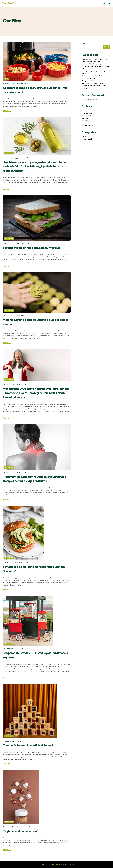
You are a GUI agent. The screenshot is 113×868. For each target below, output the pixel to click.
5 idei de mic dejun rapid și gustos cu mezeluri (31, 248)
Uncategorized (9, 153)
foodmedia (22, 84)
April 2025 (85, 118)
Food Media (8, 3)
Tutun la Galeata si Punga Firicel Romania (29, 746)
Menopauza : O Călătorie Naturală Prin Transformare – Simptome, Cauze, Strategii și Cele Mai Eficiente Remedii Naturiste (36, 393)
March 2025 (85, 121)
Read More (7, 111)
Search (84, 43)
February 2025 (86, 123)
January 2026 (86, 111)
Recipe (6, 79)
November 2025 (87, 113)
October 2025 (86, 116)
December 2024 (87, 125)
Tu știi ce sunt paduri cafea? (21, 831)
